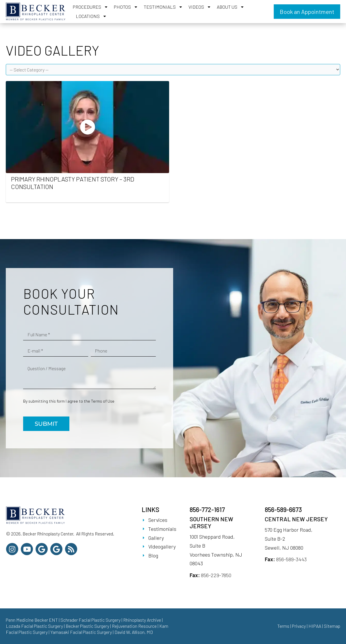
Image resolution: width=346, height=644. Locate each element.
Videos (200, 7)
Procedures (90, 7)
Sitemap (332, 626)
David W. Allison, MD (134, 632)
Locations (91, 16)
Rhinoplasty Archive (142, 620)
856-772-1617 (207, 509)
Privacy (299, 626)
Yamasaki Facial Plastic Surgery (81, 632)
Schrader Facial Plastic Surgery (90, 620)
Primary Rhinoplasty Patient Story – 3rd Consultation (73, 183)
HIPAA (315, 626)
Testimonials (163, 7)
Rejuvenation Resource (135, 626)
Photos (126, 7)
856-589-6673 (283, 509)
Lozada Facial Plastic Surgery (34, 626)
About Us (231, 7)
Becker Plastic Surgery (88, 626)
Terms (283, 626)
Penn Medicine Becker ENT (32, 620)
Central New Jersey (296, 519)
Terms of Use (103, 401)
